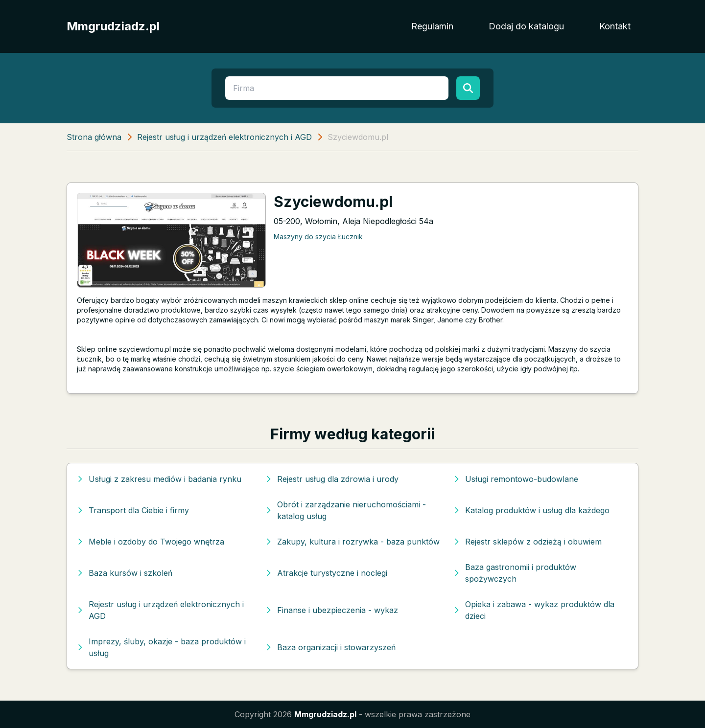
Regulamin (432, 26)
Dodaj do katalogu (526, 26)
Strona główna (94, 137)
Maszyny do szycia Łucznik (318, 237)
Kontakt (615, 26)
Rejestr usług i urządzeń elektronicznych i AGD (224, 137)
